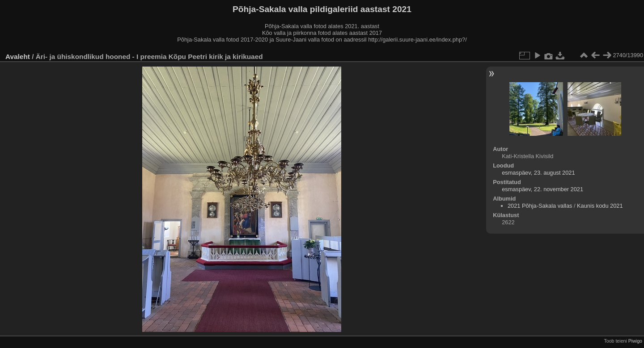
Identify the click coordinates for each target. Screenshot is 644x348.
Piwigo (635, 341)
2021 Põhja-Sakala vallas (540, 206)
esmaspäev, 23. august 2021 (538, 173)
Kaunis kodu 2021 (600, 206)
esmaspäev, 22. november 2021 (542, 189)
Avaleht (18, 57)
